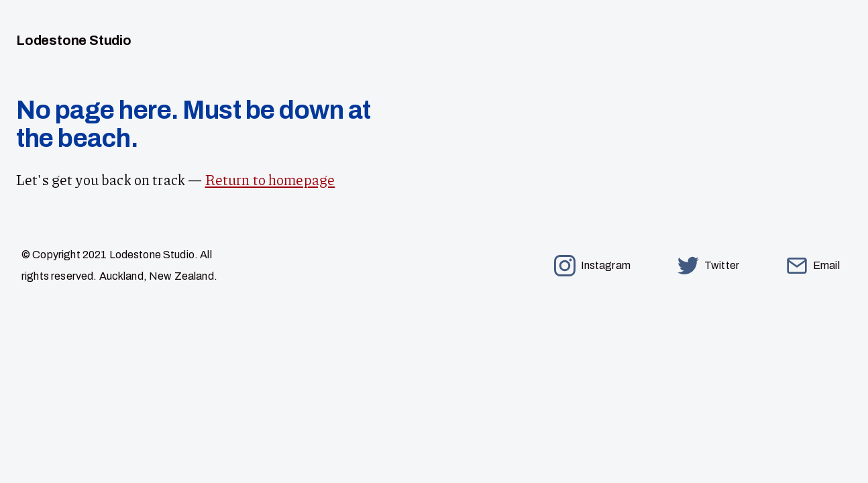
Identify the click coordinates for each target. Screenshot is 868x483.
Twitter (708, 266)
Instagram (592, 266)
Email (813, 266)
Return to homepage (270, 179)
